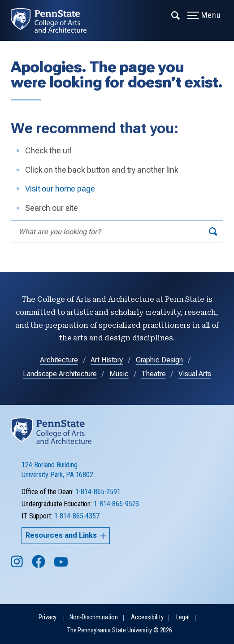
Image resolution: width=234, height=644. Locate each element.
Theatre (153, 374)
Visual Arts (195, 374)
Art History (107, 360)
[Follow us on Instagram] (18, 566)
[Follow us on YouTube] (62, 566)
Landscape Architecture (60, 374)
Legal (183, 617)
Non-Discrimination (94, 617)
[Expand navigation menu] (176, 15)
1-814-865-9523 (116, 504)
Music (119, 374)
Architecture (59, 360)
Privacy (48, 617)
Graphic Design (159, 360)
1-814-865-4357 (77, 516)
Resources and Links (66, 535)
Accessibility (147, 617)
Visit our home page (60, 189)
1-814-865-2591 (98, 492)
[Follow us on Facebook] (39, 566)
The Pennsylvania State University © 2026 (120, 630)
